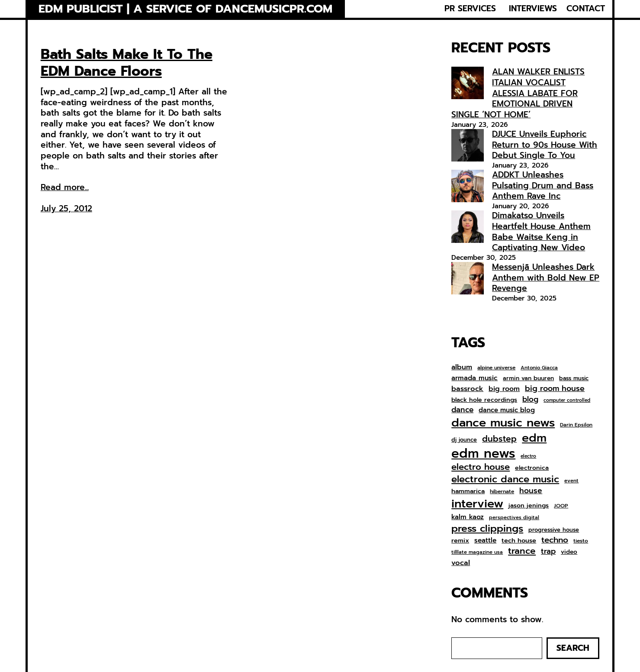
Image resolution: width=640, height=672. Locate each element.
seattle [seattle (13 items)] (485, 540)
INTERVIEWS (533, 9)
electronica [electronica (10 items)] (532, 468)
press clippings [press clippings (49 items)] (487, 529)
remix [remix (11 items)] (460, 541)
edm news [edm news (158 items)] (483, 453)
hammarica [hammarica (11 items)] (468, 491)
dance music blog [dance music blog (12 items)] (507, 410)
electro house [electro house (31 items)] (481, 467)
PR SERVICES (470, 9)
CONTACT (586, 9)
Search (573, 648)
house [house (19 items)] (531, 491)
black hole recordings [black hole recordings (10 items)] (484, 400)
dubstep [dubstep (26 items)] (499, 439)
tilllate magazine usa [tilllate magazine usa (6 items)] (477, 552)
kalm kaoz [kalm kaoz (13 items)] (468, 517)
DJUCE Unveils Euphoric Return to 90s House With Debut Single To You (545, 145)
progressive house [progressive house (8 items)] (554, 530)
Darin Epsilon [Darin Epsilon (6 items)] (576, 425)
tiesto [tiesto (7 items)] (581, 541)
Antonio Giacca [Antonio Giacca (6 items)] (539, 368)
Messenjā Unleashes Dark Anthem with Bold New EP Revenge (546, 278)
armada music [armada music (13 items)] (474, 378)
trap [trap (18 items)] (548, 551)
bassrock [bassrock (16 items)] (467, 389)
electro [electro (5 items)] (528, 456)
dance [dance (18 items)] (462, 410)
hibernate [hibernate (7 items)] (502, 492)
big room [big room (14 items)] (504, 389)
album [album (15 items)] (462, 367)
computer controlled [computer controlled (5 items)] (567, 401)
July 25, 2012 (66, 208)
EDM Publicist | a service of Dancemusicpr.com (185, 9)
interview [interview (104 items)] (477, 504)
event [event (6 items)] (571, 481)
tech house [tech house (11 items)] (519, 541)
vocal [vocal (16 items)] (461, 563)
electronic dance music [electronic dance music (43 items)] (505, 480)
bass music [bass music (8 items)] (574, 379)
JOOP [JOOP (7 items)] (561, 506)
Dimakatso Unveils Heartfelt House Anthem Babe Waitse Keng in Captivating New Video (541, 231)
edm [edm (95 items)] (534, 438)
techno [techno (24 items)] (555, 540)
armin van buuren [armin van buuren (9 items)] (528, 378)
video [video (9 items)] (569, 552)
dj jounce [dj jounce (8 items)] (464, 440)
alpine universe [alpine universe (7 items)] (496, 368)
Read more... (65, 188)
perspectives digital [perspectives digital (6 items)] (514, 518)
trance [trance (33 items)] (522, 551)
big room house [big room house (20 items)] (555, 389)
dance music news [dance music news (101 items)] (503, 423)
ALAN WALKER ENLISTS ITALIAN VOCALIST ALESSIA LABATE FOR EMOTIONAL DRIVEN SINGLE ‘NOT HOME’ (518, 93)
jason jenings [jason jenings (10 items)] (529, 506)
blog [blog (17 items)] (530, 400)
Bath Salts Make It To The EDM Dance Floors (127, 63)
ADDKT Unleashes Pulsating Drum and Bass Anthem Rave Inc (543, 185)
